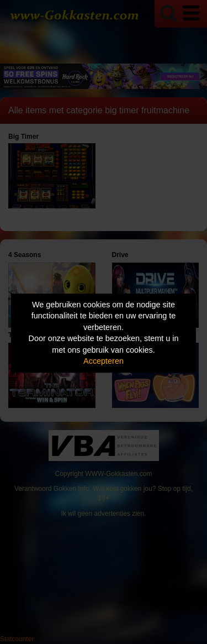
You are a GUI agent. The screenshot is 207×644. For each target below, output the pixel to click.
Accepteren (104, 362)
